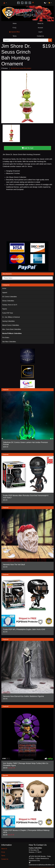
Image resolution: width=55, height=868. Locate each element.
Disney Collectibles (8, 301)
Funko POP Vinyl (8, 313)
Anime (4, 288)
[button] (5, 3)
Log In (40, 32)
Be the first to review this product (21, 68)
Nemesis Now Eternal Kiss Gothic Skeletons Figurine (24, 696)
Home (15, 23)
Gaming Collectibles (8, 321)
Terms (15, 36)
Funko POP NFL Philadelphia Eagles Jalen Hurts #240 (24, 629)
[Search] (26, 40)
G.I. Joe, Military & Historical (11, 317)
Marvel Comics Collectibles (11, 325)
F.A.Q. (15, 28)
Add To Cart (28, 148)
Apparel (5, 293)
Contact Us (40, 36)
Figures (5, 309)
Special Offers (15, 32)
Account (40, 28)
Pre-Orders (6, 338)
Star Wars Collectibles (9, 342)
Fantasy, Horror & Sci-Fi (10, 305)
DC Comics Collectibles (9, 297)
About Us (40, 23)
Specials (5, 775)
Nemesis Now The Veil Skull (14, 565)
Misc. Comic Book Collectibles (12, 329)
